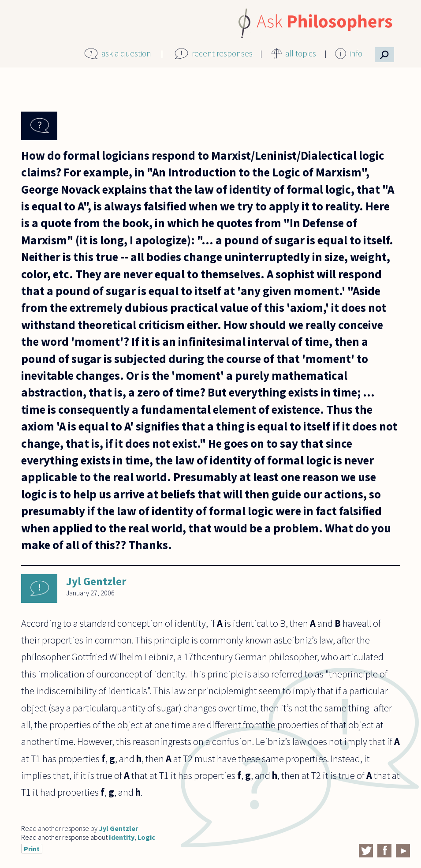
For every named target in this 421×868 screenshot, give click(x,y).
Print (32, 849)
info (356, 53)
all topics (301, 53)
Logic (146, 837)
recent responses (222, 53)
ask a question (126, 53)
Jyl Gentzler (96, 581)
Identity (122, 837)
